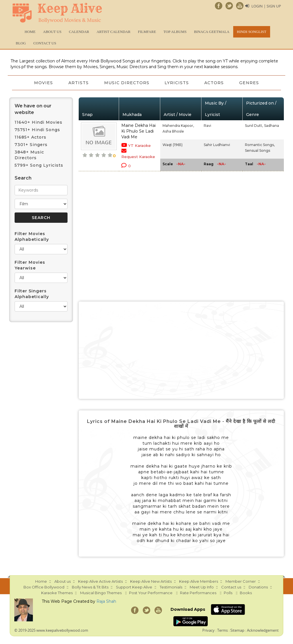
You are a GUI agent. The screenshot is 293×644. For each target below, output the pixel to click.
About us (52, 32)
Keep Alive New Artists (151, 581)
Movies (42, 83)
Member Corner (241, 581)
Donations (258, 587)
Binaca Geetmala (212, 32)
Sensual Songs (258, 150)
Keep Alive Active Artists (100, 581)
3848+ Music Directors (29, 155)
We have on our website (33, 109)
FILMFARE (147, 32)
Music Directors (126, 83)
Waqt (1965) (173, 145)
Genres (251, 83)
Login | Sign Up (266, 6)
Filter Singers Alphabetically (32, 294)
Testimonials (171, 587)
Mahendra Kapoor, (178, 126)
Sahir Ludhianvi (217, 145)
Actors (215, 83)
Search (23, 178)
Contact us (45, 43)
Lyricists (177, 83)
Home (30, 32)
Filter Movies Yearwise (30, 265)
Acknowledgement (263, 630)
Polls (228, 593)
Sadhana (272, 126)
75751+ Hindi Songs (37, 130)
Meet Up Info (202, 587)
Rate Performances (198, 593)
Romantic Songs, (260, 145)
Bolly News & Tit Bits (90, 587)
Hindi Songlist (252, 32)
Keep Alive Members (199, 581)
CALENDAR (79, 32)
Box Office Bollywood (44, 587)
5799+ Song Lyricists (39, 165)
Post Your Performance (151, 593)
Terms (222, 630)
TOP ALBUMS (175, 32)
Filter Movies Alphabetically (32, 237)
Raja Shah (106, 601)
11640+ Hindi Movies (38, 122)
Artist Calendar (113, 32)
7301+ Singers (31, 145)
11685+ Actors (30, 137)
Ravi (207, 126)
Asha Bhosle (173, 131)
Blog (21, 43)
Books (246, 593)
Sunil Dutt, (254, 126)
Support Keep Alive (134, 587)
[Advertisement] (181, 350)
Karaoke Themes (57, 593)
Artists (78, 83)
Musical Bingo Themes (101, 593)
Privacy (208, 630)
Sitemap (237, 630)
